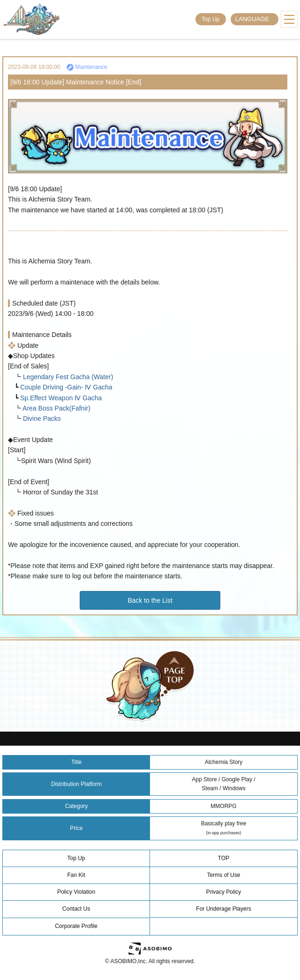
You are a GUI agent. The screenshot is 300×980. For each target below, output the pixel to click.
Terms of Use (224, 875)
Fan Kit (76, 875)
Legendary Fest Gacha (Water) (67, 377)
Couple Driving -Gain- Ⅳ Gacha (65, 387)
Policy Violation (76, 892)
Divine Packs (41, 419)
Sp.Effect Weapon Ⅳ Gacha (60, 398)
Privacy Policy (224, 892)
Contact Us (76, 909)
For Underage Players (223, 909)
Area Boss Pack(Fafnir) (56, 408)
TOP (224, 858)
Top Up (210, 19)
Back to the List (150, 600)
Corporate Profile (76, 926)
